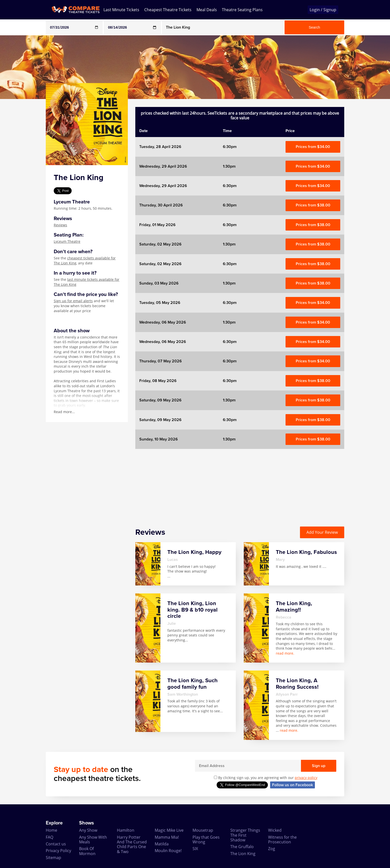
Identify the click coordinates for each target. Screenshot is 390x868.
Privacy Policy (58, 851)
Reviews (60, 225)
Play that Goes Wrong (206, 840)
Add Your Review (322, 532)
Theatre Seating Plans (242, 10)
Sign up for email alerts (73, 301)
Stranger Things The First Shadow (245, 835)
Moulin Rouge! (168, 851)
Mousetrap (203, 830)
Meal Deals (207, 10)
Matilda (162, 844)
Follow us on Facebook (292, 785)
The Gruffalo (242, 847)
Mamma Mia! (167, 837)
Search (314, 27)
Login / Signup (323, 10)
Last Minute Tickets (121, 10)
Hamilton (126, 830)
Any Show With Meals (93, 840)
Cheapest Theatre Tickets (168, 10)
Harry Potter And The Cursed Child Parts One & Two (132, 844)
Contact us (56, 844)
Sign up (319, 766)
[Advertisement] (20, 174)
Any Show (88, 830)
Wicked (275, 830)
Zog (272, 849)
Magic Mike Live (169, 830)
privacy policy (306, 778)
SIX (195, 849)
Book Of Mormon (87, 851)
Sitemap (53, 858)
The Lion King (243, 854)
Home (51, 830)
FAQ (49, 837)
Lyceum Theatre (67, 241)
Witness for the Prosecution (282, 840)
